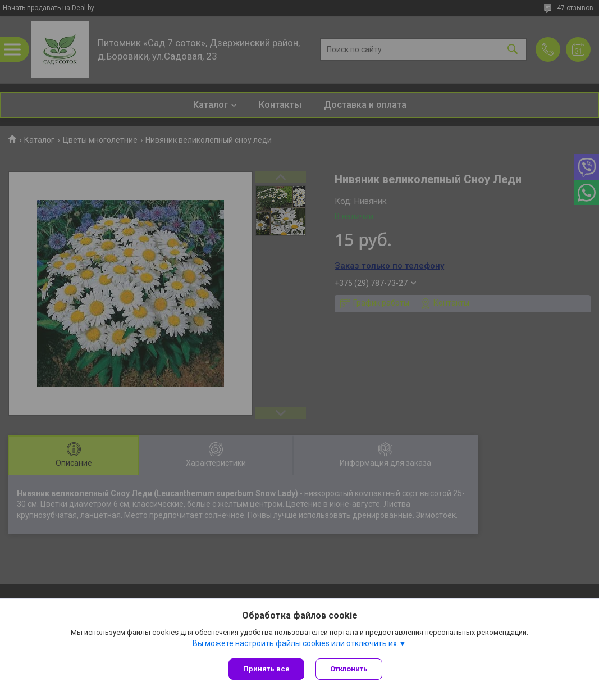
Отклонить (349, 669)
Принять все (266, 669)
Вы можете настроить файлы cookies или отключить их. (296, 643)
